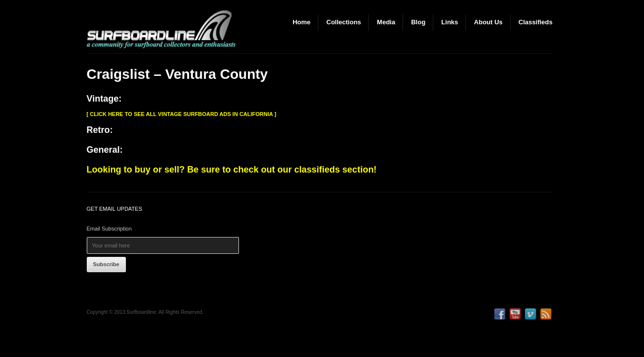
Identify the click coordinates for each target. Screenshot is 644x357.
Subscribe (106, 264)
